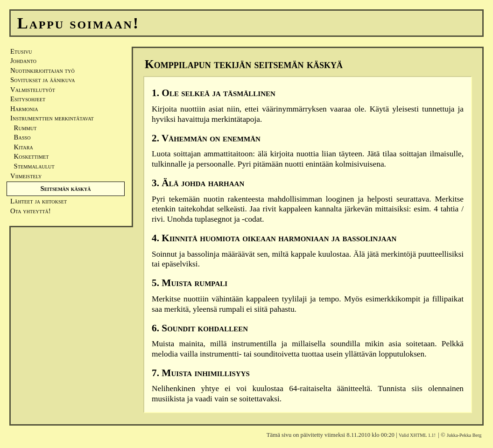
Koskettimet (30, 156)
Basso (21, 137)
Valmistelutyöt (33, 90)
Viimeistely (26, 176)
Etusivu (21, 51)
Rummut (24, 128)
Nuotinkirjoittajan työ (42, 70)
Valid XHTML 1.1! (417, 435)
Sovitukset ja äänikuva (43, 80)
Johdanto (23, 61)
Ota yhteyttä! (31, 211)
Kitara (22, 147)
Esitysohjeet (28, 99)
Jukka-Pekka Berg (464, 435)
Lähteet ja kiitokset (39, 201)
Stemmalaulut (32, 166)
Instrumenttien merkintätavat (52, 118)
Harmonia (24, 109)
